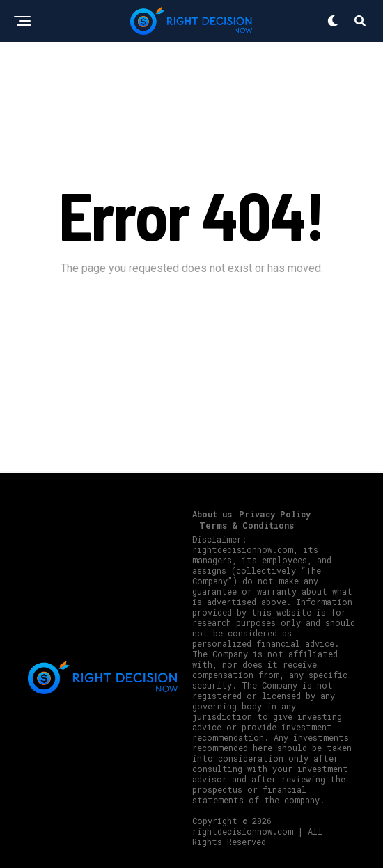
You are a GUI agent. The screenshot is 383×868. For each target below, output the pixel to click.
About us (212, 514)
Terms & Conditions (247, 525)
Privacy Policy (275, 514)
